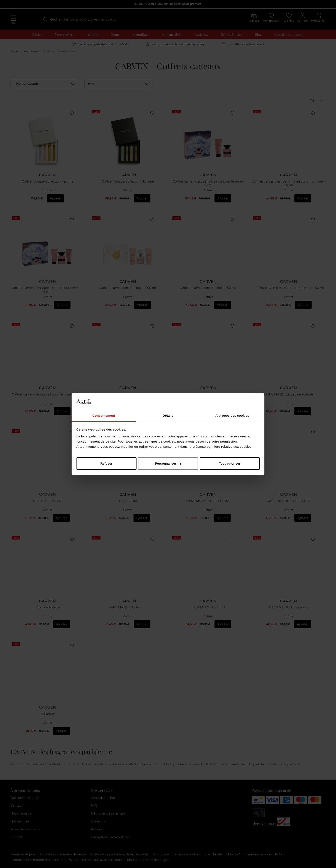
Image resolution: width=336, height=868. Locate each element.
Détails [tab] (168, 415)
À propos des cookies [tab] (232, 415)
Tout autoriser (230, 463)
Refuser (106, 463)
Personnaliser (168, 463)
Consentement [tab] (104, 415)
